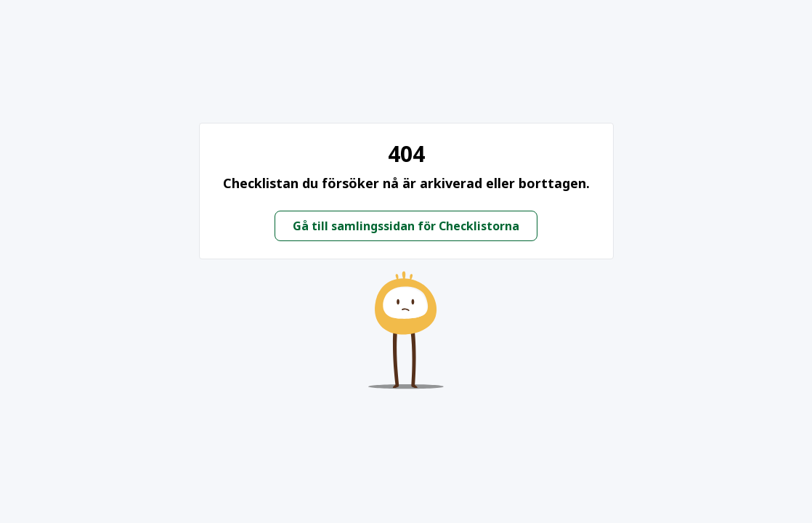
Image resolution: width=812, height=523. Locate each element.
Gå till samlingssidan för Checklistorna (406, 226)
